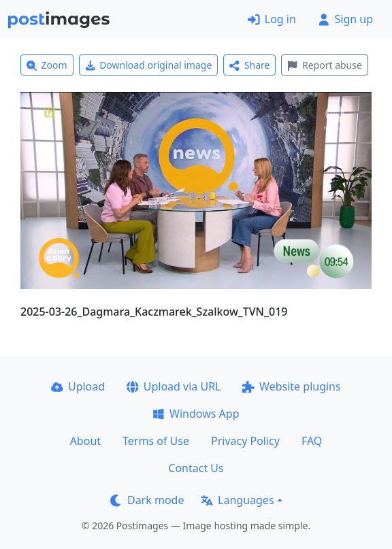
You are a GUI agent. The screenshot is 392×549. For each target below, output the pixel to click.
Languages (237, 500)
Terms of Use (156, 441)
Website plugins (291, 386)
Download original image (149, 65)
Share (249, 65)
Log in (272, 19)
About (85, 441)
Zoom (47, 65)
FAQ (312, 441)
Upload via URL (174, 386)
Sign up (345, 19)
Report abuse (324, 65)
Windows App (196, 414)
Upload (78, 386)
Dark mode (147, 500)
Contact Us (196, 468)
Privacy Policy (245, 441)
